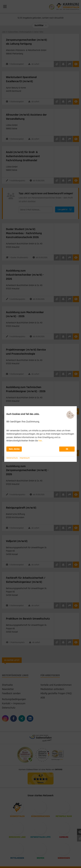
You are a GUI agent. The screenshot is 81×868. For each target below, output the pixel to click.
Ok (67, 449)
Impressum (25, 458)
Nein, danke (14, 449)
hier (40, 441)
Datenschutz (12, 458)
